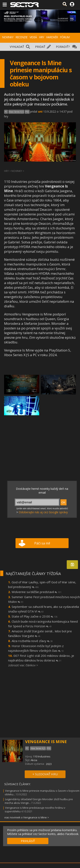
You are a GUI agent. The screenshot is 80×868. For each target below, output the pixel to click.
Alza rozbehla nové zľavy (32, 641)
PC (6, 112)
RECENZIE (21, 37)
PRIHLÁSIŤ (28, 841)
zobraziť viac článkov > (23, 665)
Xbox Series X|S (16, 112)
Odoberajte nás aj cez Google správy (43, 512)
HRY (41, 37)
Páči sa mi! (42, 543)
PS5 (27, 112)
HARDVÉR (52, 37)
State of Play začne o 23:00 (35, 616)
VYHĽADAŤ (17, 47)
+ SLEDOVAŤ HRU (45, 774)
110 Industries (42, 756)
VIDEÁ (33, 37)
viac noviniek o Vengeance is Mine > (27, 817)
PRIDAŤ (40, 47)
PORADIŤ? (63, 47)
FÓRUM (65, 37)
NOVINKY (8, 37)
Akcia (34, 760)
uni (40, 111)
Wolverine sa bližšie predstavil (37, 592)
